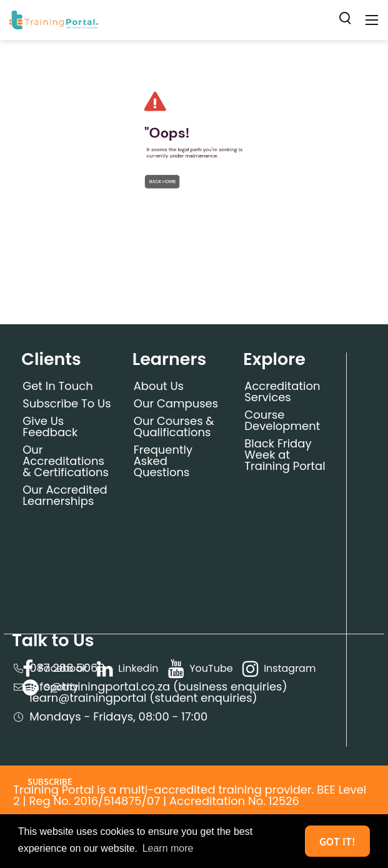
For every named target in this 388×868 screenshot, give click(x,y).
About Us (159, 386)
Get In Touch (58, 386)
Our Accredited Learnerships (65, 495)
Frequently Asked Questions (163, 461)
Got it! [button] (337, 841)
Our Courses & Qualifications (174, 427)
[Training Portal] (54, 19)
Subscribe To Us (67, 403)
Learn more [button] (168, 848)
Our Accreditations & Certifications (66, 461)
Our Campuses (176, 403)
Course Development (282, 420)
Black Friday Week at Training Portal (285, 455)
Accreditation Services (282, 392)
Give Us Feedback (50, 427)
